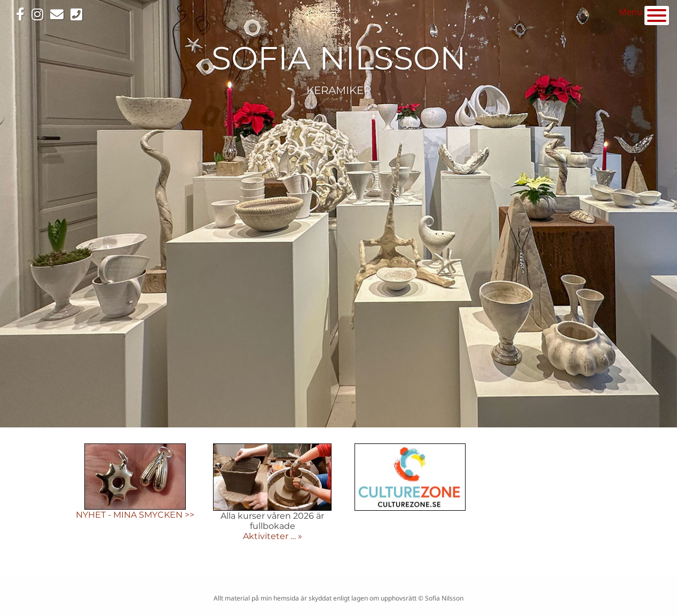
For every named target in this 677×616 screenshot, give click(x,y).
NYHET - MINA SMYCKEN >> (135, 515)
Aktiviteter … (270, 536)
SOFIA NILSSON (339, 58)
